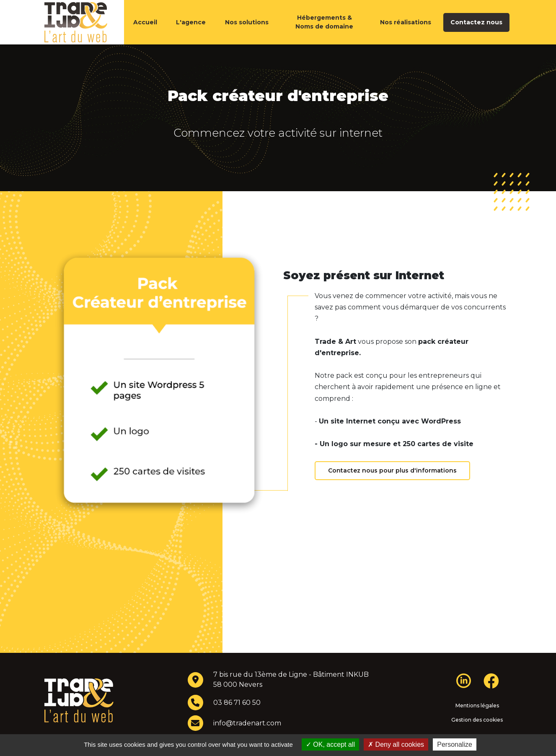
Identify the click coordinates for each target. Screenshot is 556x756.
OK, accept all (330, 744)
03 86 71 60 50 (237, 719)
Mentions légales (477, 722)
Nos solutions (247, 31)
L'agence (191, 31)
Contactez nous (476, 31)
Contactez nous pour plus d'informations (392, 487)
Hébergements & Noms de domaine (324, 30)
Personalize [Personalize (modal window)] (455, 744)
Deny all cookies (396, 744)
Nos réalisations (406, 31)
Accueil (145, 31)
